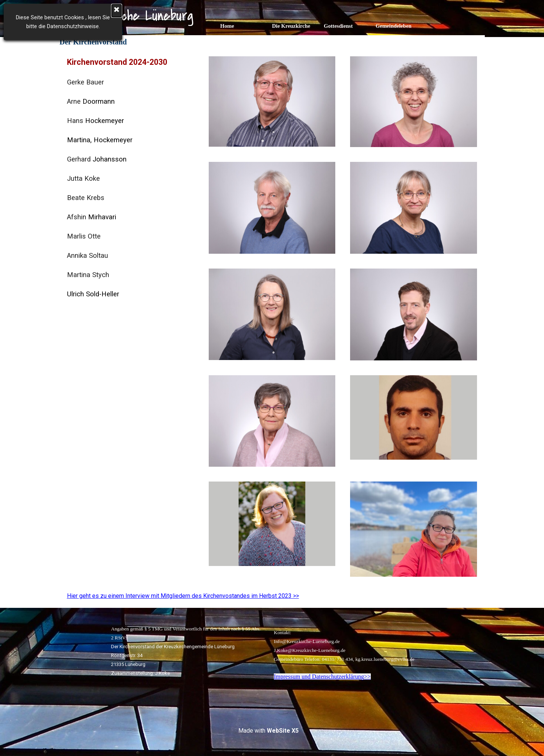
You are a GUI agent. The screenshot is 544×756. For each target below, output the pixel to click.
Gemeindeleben (394, 26)
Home (227, 26)
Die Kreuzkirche (291, 26)
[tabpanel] (130, 178)
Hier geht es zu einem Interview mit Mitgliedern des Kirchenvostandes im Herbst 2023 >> (183, 596)
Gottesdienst (338, 26)
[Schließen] (117, 11)
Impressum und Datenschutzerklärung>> (322, 677)
